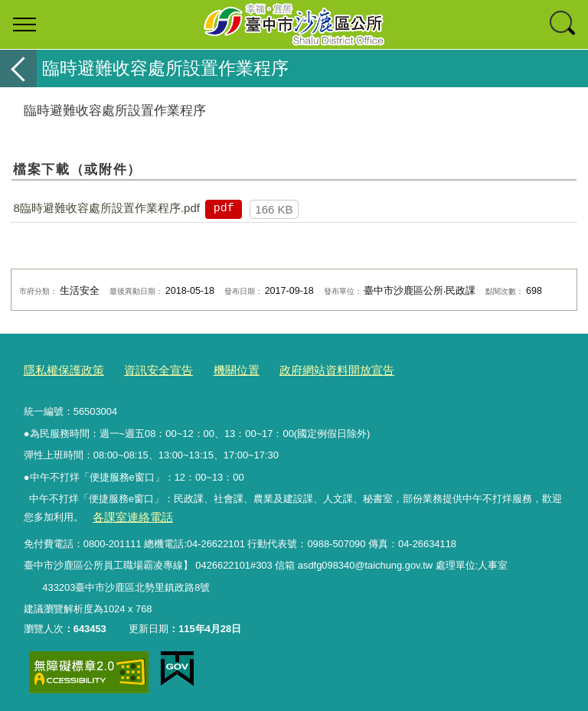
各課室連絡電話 (127, 513)
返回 (18, 68)
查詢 (563, 24)
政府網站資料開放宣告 (303, 369)
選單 (24, 24)
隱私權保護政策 (59, 369)
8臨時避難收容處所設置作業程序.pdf (107, 208)
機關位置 (214, 369)
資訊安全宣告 (143, 369)
